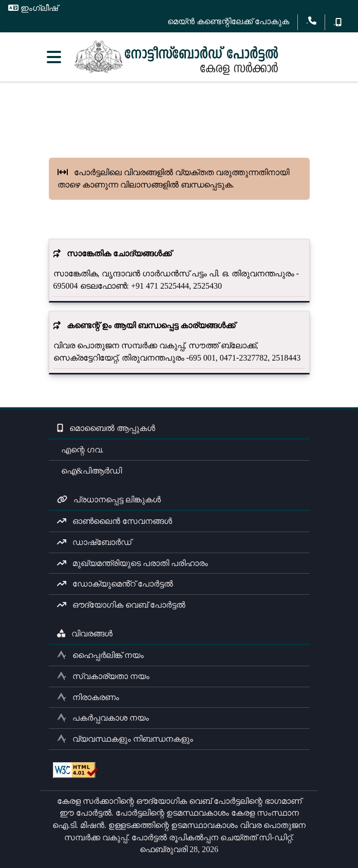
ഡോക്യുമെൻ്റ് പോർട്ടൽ (115, 584)
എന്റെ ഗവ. (80, 450)
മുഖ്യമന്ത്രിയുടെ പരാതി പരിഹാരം (133, 563)
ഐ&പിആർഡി (89, 471)
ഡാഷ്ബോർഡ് (94, 542)
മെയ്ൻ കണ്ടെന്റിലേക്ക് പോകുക (228, 21)
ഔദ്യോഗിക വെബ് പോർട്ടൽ (121, 605)
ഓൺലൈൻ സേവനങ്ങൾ (115, 521)
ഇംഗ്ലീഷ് (33, 8)
